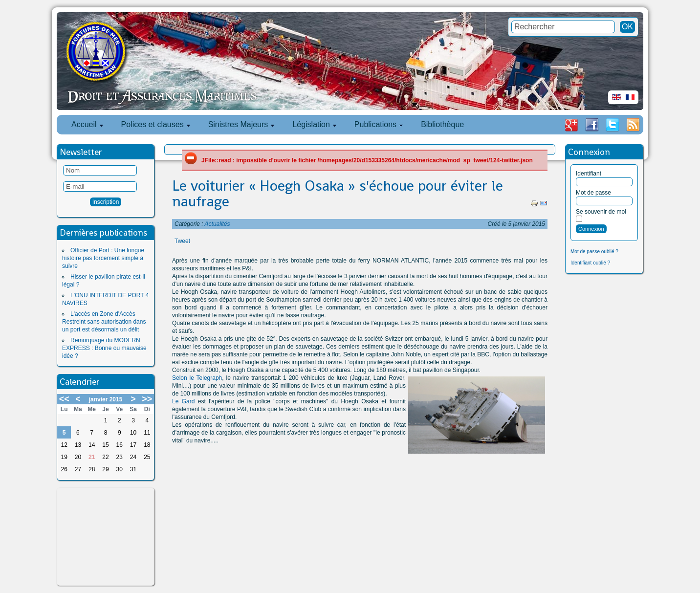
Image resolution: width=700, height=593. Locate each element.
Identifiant (589, 174)
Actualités (218, 224)
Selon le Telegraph (197, 378)
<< (64, 399)
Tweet (182, 241)
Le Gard (183, 401)
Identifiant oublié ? (590, 263)
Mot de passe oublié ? (594, 252)
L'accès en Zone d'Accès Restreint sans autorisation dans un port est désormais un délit (104, 322)
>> (147, 399)
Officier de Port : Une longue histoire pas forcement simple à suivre (103, 258)
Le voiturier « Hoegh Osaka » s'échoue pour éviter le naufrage (338, 194)
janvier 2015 (106, 399)
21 (92, 457)
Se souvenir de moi (601, 212)
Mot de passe (593, 193)
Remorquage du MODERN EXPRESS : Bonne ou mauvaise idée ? (104, 348)
